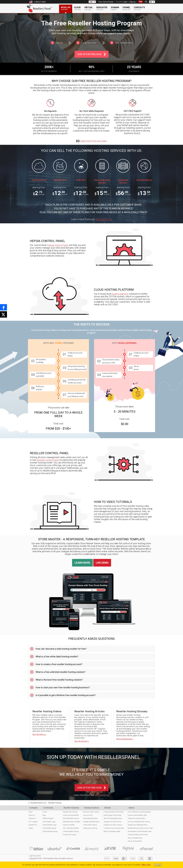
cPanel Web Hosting (90, 825)
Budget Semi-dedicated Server (138, 825)
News (31, 812)
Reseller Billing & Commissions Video (140, 828)
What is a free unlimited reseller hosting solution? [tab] (60, 672)
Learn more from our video (91, 141)
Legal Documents (35, 856)
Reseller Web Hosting (70, 812)
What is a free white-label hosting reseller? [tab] (57, 657)
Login (125, 2)
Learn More (82, 563)
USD (91, 2)
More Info (146, 865)
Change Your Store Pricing (112, 822)
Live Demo (102, 563)
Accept (158, 865)
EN (151, 2)
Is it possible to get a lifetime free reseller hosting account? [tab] (66, 695)
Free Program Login (49, 822)
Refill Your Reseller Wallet (112, 831)
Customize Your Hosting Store (114, 828)
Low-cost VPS (88, 815)
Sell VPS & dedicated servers (113, 818)
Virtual (89, 8)
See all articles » (82, 741)
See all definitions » (125, 739)
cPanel (126, 8)
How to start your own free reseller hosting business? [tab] (63, 687)
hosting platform (120, 294)
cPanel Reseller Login (50, 825)
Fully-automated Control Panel (114, 812)
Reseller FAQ (33, 825)
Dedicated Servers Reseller (72, 822)
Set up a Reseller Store (135, 838)
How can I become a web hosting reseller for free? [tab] (61, 649)
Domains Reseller (69, 825)
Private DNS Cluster (70, 835)
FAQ (141, 2)
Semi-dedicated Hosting (71, 818)
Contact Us (32, 818)
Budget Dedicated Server (91, 822)
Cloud (77, 8)
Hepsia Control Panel (58, 245)
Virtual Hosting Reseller (71, 815)
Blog (44, 815)
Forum (45, 812)
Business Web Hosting (91, 812)
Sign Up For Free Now (89, 54)
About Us (32, 815)
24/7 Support (33, 822)
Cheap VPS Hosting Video (136, 818)
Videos (31, 828)
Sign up (133, 2)
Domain (115, 8)
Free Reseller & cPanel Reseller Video (140, 831)
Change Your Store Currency (113, 825)
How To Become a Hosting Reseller (139, 812)
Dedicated (102, 8)
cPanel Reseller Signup (50, 831)
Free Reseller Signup (49, 828)
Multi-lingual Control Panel (113, 815)
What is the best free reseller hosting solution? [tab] (59, 680)
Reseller (66, 8)
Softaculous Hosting (90, 828)
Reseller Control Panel (48, 460)
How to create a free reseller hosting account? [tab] (59, 664)
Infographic (104, 219)
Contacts (139, 8)
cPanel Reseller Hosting (71, 831)
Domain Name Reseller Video (137, 815)
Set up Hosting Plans (135, 841)
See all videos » (39, 734)
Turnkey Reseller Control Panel (138, 835)
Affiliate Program (48, 818)
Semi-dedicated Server (91, 818)
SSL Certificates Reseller (71, 828)
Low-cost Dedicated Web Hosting (139, 822)
